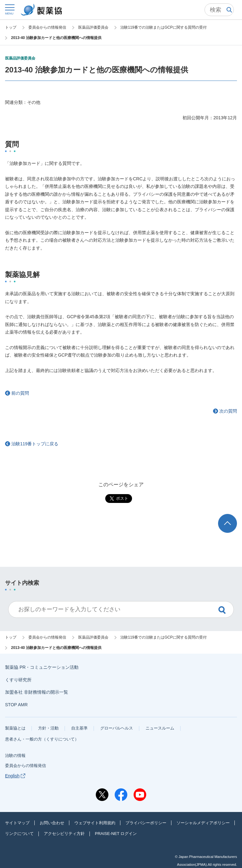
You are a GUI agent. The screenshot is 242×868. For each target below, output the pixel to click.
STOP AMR (16, 705)
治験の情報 (15, 755)
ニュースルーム (160, 728)
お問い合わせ (52, 823)
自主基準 (79, 728)
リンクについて (19, 834)
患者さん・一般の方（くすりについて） (42, 739)
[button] (9, 9)
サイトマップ (17, 823)
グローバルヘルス (117, 728)
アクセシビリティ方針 (64, 834)
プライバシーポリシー (146, 823)
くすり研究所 (18, 680)
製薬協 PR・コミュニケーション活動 (42, 667)
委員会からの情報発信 (26, 766)
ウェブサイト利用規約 (95, 823)
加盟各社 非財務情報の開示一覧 (37, 692)
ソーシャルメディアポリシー (203, 823)
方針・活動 (48, 728)
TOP (233, 517)
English (15, 776)
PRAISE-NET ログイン (116, 834)
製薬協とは (15, 728)
